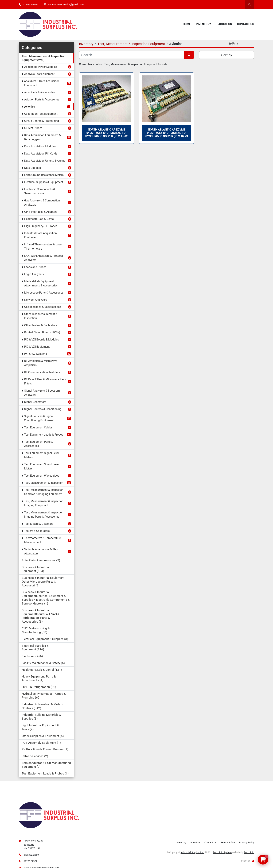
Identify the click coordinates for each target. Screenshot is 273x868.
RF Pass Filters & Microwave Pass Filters (45, 381)
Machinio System (222, 852)
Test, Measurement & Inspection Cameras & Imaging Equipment (44, 492)
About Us (225, 24)
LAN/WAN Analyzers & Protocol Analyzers (44, 258)
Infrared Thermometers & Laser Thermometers (43, 247)
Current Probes (33, 128)
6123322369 (30, 861)
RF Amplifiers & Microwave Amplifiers (41, 363)
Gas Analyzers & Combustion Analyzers (42, 203)
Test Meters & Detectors (39, 524)
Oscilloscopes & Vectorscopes (43, 307)
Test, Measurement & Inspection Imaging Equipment (44, 503)
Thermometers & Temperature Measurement (42, 540)
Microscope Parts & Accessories (44, 293)
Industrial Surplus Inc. (192, 852)
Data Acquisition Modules (40, 146)
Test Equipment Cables (38, 427)
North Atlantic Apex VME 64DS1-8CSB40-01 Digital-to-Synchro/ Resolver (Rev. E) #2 (106, 133)
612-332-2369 (30, 5)
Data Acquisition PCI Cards (41, 154)
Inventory (203, 24)
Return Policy (228, 842)
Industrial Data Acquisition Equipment (40, 235)
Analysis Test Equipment (39, 74)
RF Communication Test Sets (42, 372)
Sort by (227, 55)
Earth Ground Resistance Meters (44, 175)
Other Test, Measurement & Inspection (41, 316)
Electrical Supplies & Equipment (44, 182)
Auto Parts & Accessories (40, 92)
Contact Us (246, 24)
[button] (204, 24)
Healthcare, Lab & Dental (39, 219)
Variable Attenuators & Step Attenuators (41, 551)
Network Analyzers (36, 300)
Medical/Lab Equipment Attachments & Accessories (41, 283)
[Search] (132, 55)
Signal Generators (35, 402)
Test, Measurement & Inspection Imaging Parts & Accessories (44, 515)
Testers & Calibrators (37, 531)
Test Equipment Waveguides (42, 476)
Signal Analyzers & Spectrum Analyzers (42, 393)
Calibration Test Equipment (41, 114)
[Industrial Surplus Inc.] (49, 815)
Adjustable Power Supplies (41, 67)
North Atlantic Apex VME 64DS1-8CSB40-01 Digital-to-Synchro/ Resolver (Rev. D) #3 (167, 133)
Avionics (30, 107)
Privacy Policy (247, 842)
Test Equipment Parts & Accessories (39, 444)
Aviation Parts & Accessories (42, 100)
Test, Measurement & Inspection (44, 483)
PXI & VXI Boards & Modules (42, 340)
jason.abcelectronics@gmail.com (66, 4)
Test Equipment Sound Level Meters (42, 466)
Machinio (249, 852)
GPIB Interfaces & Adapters (41, 212)
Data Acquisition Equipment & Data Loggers (42, 137)
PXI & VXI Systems (35, 354)
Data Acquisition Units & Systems (45, 161)
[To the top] (247, 861)
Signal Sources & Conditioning (43, 409)
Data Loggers (32, 168)
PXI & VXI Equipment (37, 347)
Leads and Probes (35, 267)
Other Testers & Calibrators (41, 325)
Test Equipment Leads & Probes (44, 435)
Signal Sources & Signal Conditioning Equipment (39, 418)
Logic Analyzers (34, 274)
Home (187, 24)
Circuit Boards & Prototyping (42, 121)
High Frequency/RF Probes (41, 226)
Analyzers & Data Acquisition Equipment (42, 83)
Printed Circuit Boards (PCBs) (42, 332)
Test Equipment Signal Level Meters (42, 455)
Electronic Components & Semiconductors (40, 191)
